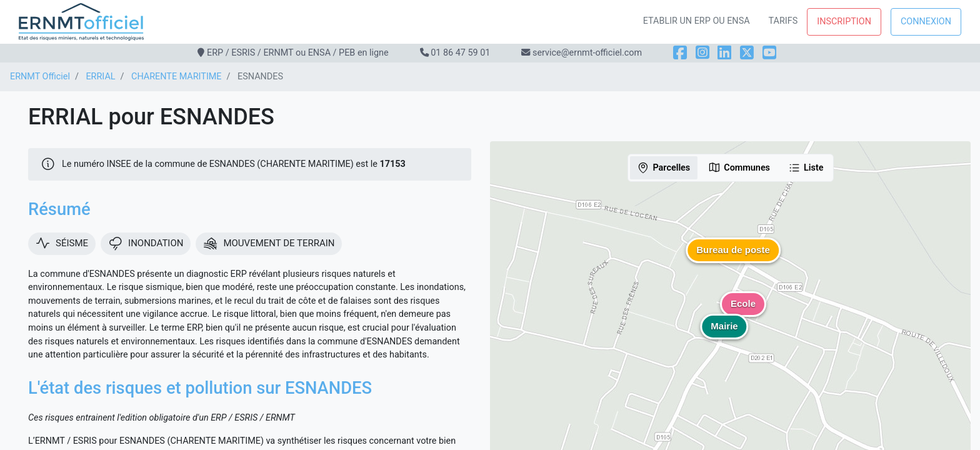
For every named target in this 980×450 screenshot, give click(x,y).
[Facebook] (680, 53)
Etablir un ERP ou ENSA (697, 21)
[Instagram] (702, 53)
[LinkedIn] (724, 53)
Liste (806, 167)
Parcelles (663, 167)
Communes (739, 167)
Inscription (844, 22)
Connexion (926, 22)
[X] (747, 53)
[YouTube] (769, 53)
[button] (733, 259)
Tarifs (783, 21)
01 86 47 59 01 (460, 53)
